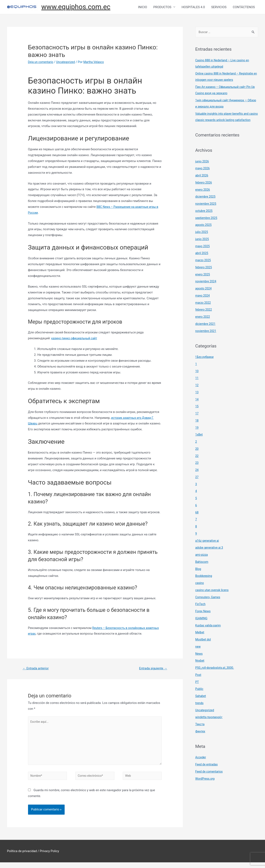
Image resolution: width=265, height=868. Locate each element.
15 (197, 414)
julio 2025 (202, 240)
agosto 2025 (204, 233)
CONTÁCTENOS (244, 8)
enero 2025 (203, 282)
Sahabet (201, 704)
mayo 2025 (203, 254)
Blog (198, 577)
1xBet (199, 442)
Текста (200, 732)
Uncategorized (68, 63)
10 (197, 379)
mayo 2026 (203, 176)
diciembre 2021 (206, 332)
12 (197, 393)
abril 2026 (202, 183)
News (199, 661)
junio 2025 (203, 247)
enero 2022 (203, 324)
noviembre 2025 (207, 211)
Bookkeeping (204, 584)
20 (197, 457)
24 (197, 478)
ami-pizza (202, 562)
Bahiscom (202, 570)
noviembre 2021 (207, 339)
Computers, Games (209, 605)
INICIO (143, 8)
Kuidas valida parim (209, 633)
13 (197, 400)
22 (197, 464)
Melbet (200, 640)
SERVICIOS (219, 8)
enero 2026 (203, 197)
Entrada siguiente (152, 670)
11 (197, 386)
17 (197, 421)
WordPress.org (206, 786)
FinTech (201, 612)
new (198, 654)
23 (197, 471)
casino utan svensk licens (213, 598)
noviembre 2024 (207, 289)
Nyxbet (200, 668)
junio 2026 (203, 169)
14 (197, 407)
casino (200, 591)
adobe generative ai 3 (210, 555)
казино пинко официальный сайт (76, 339)
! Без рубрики (205, 365)
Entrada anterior (37, 670)
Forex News (204, 619)
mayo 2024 (203, 303)
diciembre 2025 (206, 204)
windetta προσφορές (210, 725)
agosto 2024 (204, 296)
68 (197, 520)
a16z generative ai (208, 548)
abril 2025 (202, 261)
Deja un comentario (42, 63)
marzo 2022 (204, 310)
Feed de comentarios (210, 779)
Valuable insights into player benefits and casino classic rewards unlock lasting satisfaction (224, 121)
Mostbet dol (204, 647)
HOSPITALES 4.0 (193, 8)
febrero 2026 (204, 190)
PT (197, 690)
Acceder (201, 765)
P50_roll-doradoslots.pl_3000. (216, 675)
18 (197, 428)
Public (200, 697)
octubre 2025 (205, 219)
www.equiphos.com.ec (79, 7)
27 (197, 485)
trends (200, 711)
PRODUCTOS (162, 8)
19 (197, 435)
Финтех (201, 739)
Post (199, 683)
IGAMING (202, 626)
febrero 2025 (204, 275)
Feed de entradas (207, 772)
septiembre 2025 (207, 226)
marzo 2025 (204, 268)
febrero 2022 (204, 317)
